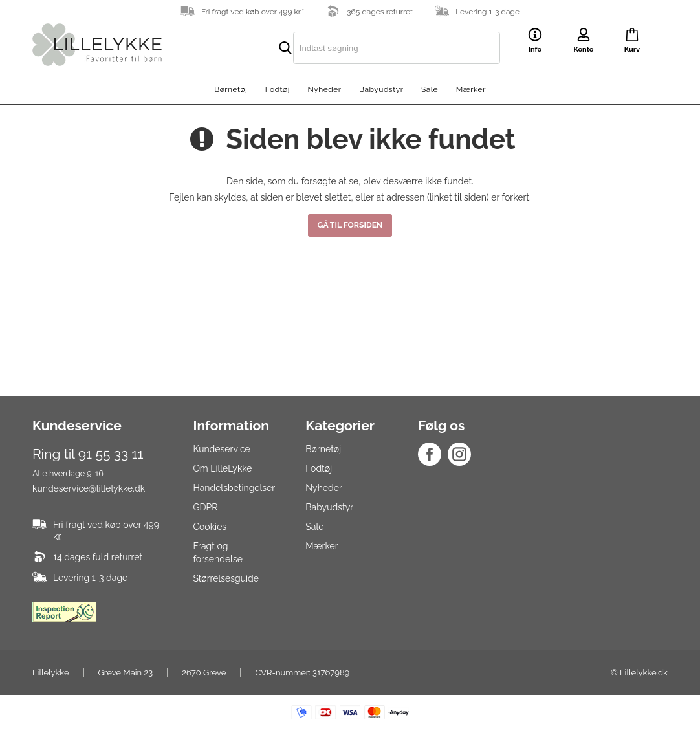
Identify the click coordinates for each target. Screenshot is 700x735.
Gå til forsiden (350, 225)
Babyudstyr (381, 89)
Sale (430, 89)
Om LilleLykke (222, 468)
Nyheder (324, 89)
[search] (369, 48)
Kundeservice (221, 449)
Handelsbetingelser (234, 488)
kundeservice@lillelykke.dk (89, 488)
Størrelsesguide (226, 578)
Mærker (471, 89)
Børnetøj (231, 89)
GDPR (205, 507)
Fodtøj (278, 89)
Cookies (210, 527)
